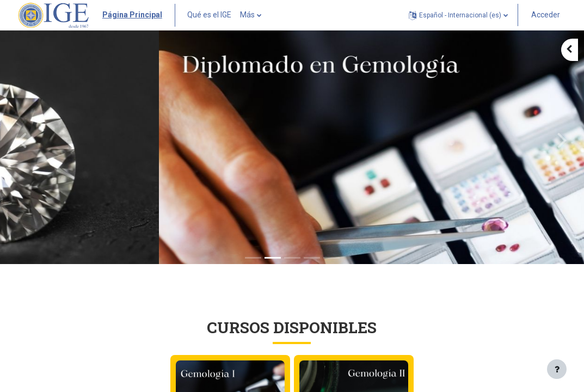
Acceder (546, 15)
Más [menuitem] (247, 15)
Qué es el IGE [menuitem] (209, 15)
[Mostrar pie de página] (557, 369)
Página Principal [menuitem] (132, 15)
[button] (458, 15)
